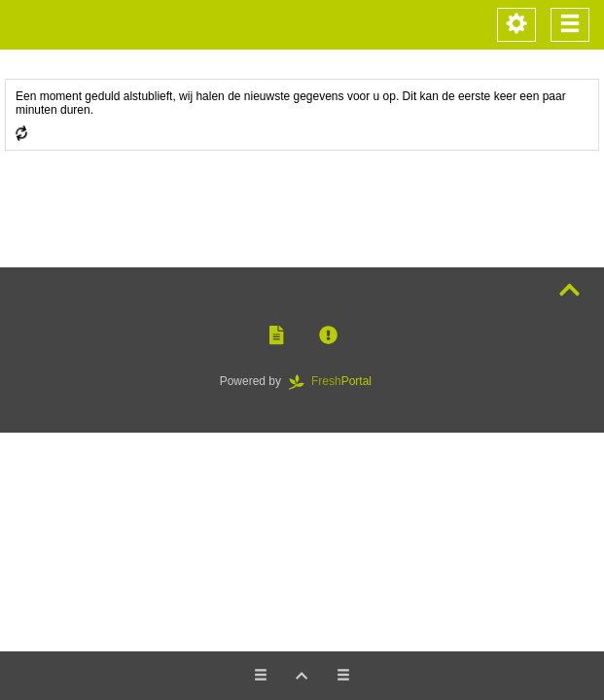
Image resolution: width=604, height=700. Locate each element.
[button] (276, 336)
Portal (337, 381)
